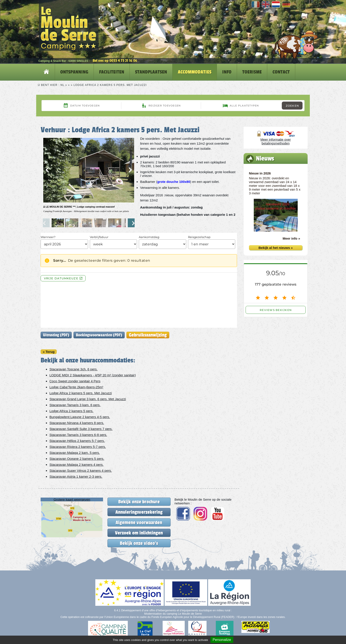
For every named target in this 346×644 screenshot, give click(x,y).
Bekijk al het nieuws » (275, 248)
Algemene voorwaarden (139, 522)
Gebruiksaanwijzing (148, 335)
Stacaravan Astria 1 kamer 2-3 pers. (76, 476)
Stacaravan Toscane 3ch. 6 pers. (73, 369)
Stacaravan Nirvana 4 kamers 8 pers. (77, 423)
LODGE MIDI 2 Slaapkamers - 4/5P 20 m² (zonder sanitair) (93, 375)
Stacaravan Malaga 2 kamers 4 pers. (76, 465)
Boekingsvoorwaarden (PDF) (99, 335)
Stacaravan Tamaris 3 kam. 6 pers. (75, 405)
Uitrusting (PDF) (56, 335)
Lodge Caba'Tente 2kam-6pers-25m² (76, 387)
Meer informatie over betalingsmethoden (276, 141)
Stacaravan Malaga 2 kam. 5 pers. (75, 453)
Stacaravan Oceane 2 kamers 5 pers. (77, 459)
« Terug (49, 352)
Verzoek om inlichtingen (139, 533)
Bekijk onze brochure (139, 502)
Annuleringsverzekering (139, 512)
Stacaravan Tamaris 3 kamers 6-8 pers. (78, 435)
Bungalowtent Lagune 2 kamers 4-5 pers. (80, 417)
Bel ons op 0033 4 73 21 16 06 (115, 61)
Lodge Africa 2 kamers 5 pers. (71, 411)
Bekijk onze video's (139, 543)
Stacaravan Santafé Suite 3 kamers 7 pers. (81, 429)
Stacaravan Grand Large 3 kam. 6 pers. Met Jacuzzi (88, 399)
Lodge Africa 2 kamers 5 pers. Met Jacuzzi (81, 393)
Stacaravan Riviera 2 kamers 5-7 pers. (78, 447)
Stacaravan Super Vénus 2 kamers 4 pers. (81, 471)
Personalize (222, 640)
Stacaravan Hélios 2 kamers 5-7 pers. (77, 441)
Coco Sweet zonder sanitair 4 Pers (75, 381)
